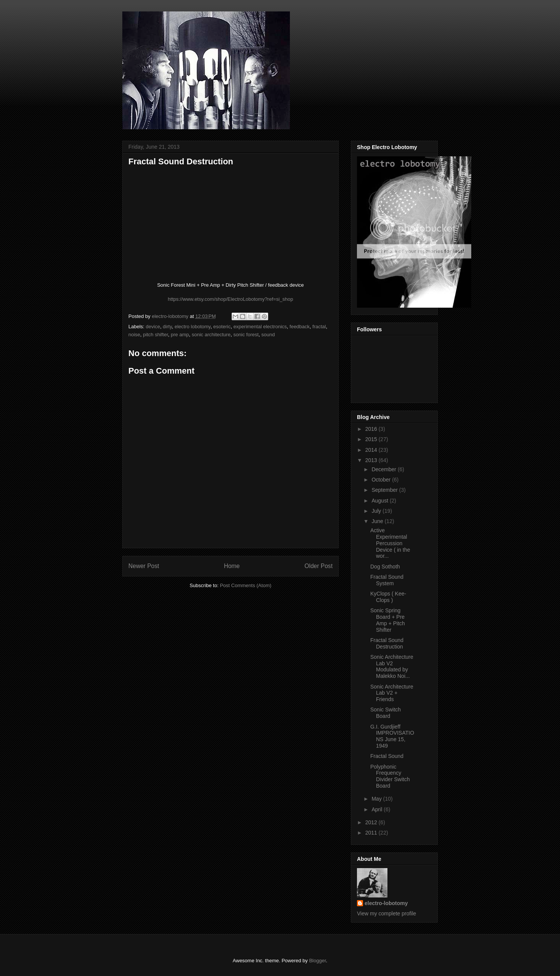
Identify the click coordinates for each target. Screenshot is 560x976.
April (378, 809)
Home (232, 566)
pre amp (180, 335)
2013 (372, 460)
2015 (372, 439)
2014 (372, 450)
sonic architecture (211, 335)
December (384, 469)
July (377, 511)
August (380, 501)
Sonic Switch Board (386, 713)
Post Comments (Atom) (246, 585)
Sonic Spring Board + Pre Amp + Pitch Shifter (388, 620)
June (378, 521)
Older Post (318, 566)
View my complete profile (386, 913)
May (377, 799)
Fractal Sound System (387, 580)
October (382, 480)
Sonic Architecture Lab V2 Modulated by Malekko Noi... (392, 666)
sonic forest (246, 335)
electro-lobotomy (386, 903)
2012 (372, 822)
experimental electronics (260, 327)
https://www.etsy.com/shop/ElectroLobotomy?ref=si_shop (231, 299)
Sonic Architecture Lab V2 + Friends (392, 693)
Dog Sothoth (385, 567)
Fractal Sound (387, 756)
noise (134, 335)
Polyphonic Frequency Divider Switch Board (390, 776)
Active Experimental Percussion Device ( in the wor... (390, 543)
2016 (372, 429)
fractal (319, 327)
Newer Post (144, 566)
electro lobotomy (192, 327)
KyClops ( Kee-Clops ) (388, 597)
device (153, 327)
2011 (372, 833)
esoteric (222, 327)
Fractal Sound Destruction (387, 643)
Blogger (317, 961)
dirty (167, 327)
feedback (300, 327)
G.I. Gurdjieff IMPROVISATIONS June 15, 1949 (392, 736)
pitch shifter (155, 335)
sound (268, 335)
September (385, 490)
